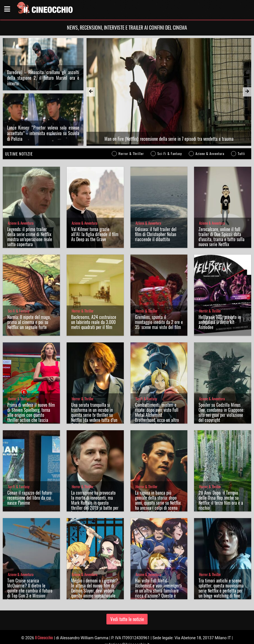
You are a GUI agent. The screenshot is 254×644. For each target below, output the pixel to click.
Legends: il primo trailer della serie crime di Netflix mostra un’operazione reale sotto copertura (30, 237)
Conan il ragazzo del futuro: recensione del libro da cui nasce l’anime (30, 498)
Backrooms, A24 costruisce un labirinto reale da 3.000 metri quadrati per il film (94, 322)
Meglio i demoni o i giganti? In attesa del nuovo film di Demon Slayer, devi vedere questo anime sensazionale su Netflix (95, 591)
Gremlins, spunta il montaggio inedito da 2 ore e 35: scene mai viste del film (159, 322)
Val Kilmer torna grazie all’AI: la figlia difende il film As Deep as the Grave (95, 234)
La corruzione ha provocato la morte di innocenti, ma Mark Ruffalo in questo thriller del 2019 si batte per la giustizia (95, 503)
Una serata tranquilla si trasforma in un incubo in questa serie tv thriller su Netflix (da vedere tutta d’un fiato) (94, 415)
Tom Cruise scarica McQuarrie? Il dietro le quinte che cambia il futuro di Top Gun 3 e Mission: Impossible (30, 591)
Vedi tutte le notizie (127, 619)
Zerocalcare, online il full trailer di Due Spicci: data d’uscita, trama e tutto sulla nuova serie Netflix (222, 237)
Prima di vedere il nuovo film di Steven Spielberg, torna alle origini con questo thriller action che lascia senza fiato (31, 415)
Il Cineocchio (44, 637)
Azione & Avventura (210, 153)
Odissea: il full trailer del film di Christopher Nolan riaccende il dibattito (156, 234)
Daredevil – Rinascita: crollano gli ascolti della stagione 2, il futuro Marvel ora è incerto (43, 78)
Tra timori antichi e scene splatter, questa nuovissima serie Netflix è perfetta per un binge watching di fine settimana (221, 591)
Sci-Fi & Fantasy (170, 153)
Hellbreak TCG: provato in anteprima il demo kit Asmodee (220, 322)
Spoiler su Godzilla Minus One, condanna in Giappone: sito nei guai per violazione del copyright (221, 412)
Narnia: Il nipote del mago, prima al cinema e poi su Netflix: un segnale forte (29, 322)
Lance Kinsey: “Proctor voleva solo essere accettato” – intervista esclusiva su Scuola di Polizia (43, 133)
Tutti (241, 153)
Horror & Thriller (131, 153)
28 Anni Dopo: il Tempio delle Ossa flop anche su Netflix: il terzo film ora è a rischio (221, 500)
